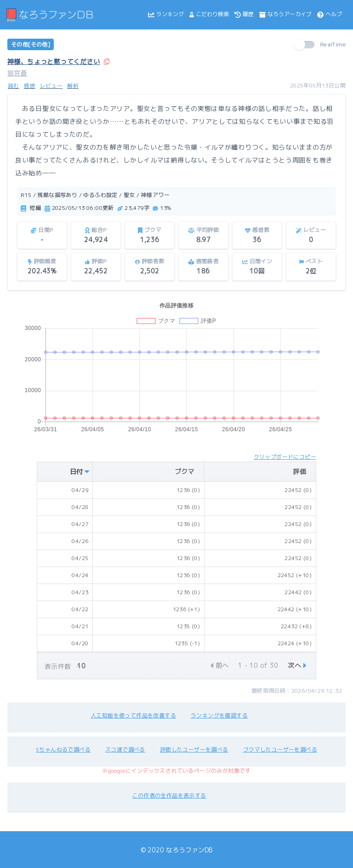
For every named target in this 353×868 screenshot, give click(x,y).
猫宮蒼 (17, 73)
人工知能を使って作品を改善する (133, 715)
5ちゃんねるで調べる (63, 749)
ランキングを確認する (219, 715)
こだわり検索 (209, 14)
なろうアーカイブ (285, 14)
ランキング (166, 14)
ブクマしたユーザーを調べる (280, 749)
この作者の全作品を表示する (169, 796)
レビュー (51, 86)
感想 (30, 86)
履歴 (244, 14)
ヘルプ (330, 14)
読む (14, 86)
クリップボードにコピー (285, 457)
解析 (73, 86)
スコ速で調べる (125, 749)
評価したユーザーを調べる (194, 749)
